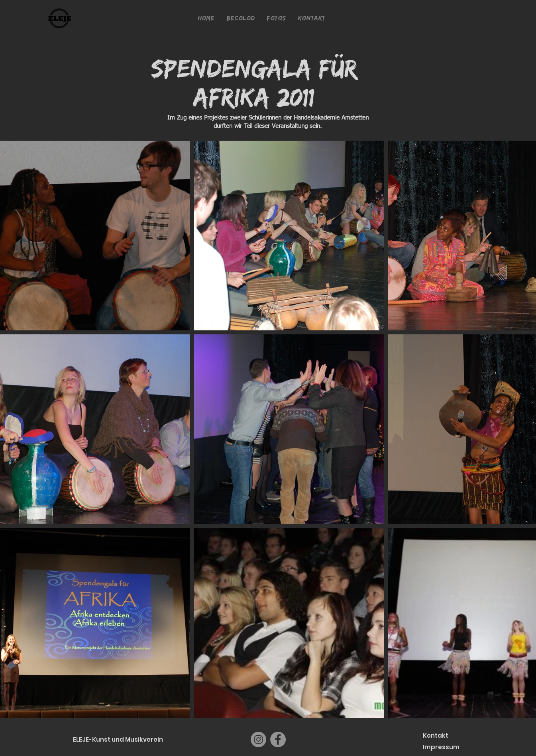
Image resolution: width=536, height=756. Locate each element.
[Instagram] (258, 739)
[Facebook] (278, 739)
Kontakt (436, 735)
